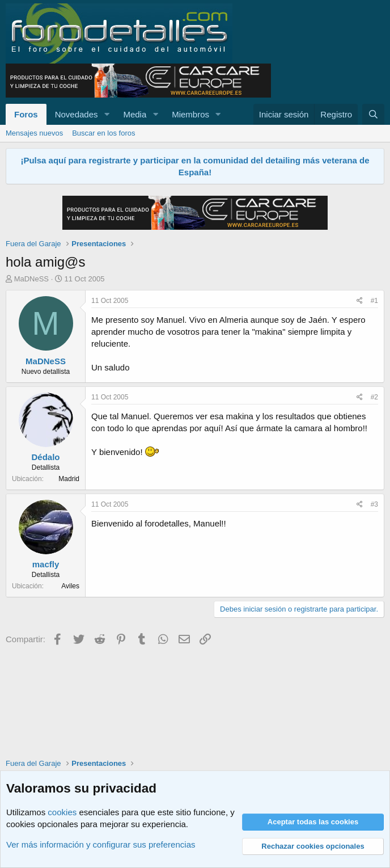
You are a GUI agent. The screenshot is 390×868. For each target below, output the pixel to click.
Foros (26, 114)
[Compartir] (360, 301)
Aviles (70, 586)
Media (135, 114)
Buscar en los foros (103, 133)
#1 (374, 301)
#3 (374, 504)
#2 (374, 397)
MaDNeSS (31, 279)
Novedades (77, 114)
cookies (62, 812)
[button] (107, 114)
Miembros (190, 114)
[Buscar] (373, 114)
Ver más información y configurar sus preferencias (101, 844)
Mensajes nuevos (34, 133)
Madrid (69, 479)
